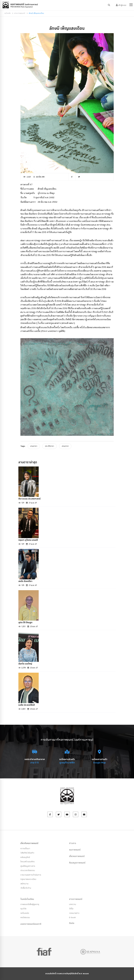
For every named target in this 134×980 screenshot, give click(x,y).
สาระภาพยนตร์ (20, 13)
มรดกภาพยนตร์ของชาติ (31, 924)
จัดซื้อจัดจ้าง (26, 888)
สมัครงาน (24, 884)
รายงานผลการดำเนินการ (31, 875)
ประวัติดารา (49, 446)
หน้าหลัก (8, 13)
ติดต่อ (72, 923)
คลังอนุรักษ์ (25, 857)
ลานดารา (34, 446)
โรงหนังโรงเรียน (27, 899)
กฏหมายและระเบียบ (28, 879)
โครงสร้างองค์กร (28, 861)
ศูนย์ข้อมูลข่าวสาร (28, 866)
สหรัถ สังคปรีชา (25, 581)
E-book (72, 917)
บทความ (73, 904)
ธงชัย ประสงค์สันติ (27, 705)
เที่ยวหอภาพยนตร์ (77, 856)
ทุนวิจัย (23, 909)
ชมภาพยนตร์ (75, 850)
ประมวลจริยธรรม (28, 870)
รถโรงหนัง (25, 913)
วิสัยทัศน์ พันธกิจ (27, 853)
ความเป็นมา (25, 848)
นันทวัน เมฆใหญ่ (25, 664)
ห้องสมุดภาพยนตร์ (77, 863)
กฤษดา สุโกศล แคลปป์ (28, 540)
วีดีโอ (71, 909)
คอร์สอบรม (25, 917)
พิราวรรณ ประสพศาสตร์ (29, 499)
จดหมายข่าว (74, 913)
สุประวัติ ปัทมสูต (25, 622)
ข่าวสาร (73, 843)
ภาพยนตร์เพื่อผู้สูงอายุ (30, 904)
